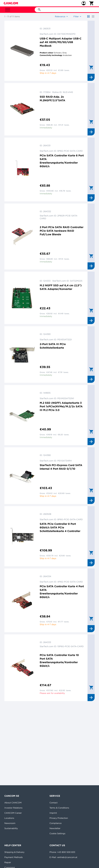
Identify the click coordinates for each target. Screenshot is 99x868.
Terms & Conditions (59, 808)
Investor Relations (13, 808)
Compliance (55, 823)
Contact (53, 803)
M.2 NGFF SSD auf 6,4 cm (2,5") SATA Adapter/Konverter (61, 287)
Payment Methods (14, 857)
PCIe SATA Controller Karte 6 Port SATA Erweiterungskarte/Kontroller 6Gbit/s (62, 161)
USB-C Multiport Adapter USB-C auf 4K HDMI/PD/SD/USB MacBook (61, 42)
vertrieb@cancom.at (67, 857)
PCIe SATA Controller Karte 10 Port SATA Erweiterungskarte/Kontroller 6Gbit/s (59, 660)
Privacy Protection (59, 818)
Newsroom (10, 823)
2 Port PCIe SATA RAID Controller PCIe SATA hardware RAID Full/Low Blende (62, 231)
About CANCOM (13, 803)
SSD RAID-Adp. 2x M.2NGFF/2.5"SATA (52, 98)
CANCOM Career (13, 813)
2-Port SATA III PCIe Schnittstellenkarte (53, 346)
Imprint (53, 813)
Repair (8, 862)
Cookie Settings (57, 833)
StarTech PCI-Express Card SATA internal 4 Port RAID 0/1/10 (61, 467)
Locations (9, 818)
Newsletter (55, 828)
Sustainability (11, 828)
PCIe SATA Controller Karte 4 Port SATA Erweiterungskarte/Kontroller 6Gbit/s (62, 592)
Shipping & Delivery (14, 852)
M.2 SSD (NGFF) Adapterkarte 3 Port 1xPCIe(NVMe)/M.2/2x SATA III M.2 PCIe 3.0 (61, 406)
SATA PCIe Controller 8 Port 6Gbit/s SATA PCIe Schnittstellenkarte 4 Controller (60, 527)
